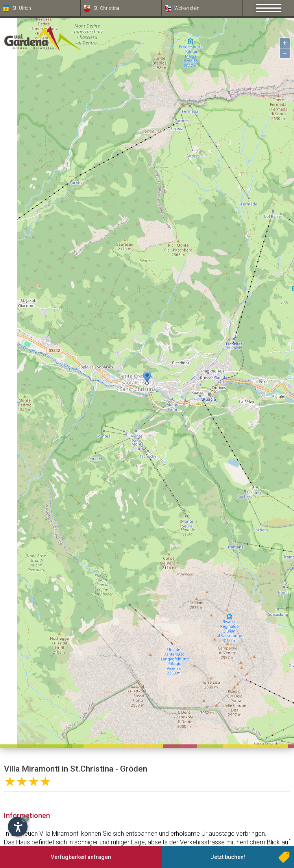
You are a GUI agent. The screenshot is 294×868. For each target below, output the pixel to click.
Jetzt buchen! (228, 857)
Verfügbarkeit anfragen (81, 857)
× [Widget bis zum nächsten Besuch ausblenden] (26, 818)
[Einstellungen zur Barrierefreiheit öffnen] (18, 827)
